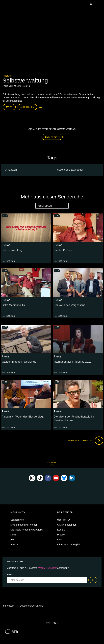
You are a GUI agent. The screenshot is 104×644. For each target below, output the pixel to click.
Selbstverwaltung (12, 250)
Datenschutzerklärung (32, 606)
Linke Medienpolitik (13, 305)
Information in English (69, 545)
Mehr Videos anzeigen (86, 441)
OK (93, 580)
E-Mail (11, 575)
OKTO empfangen (67, 525)
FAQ (60, 540)
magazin (12, 170)
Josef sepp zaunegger (71, 170)
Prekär (7, 76)
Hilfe (13, 540)
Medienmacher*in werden (24, 525)
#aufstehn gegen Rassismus (19, 362)
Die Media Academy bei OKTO (27, 530)
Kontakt (61, 530)
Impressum (8, 606)
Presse (61, 535)
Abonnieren (27, 107)
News (13, 535)
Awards (14, 545)
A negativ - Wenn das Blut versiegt (23, 417)
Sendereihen (17, 520)
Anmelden (52, 137)
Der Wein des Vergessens (69, 305)
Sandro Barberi (63, 250)
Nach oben (52, 465)
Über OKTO (63, 520)
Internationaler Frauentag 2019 (72, 362)
